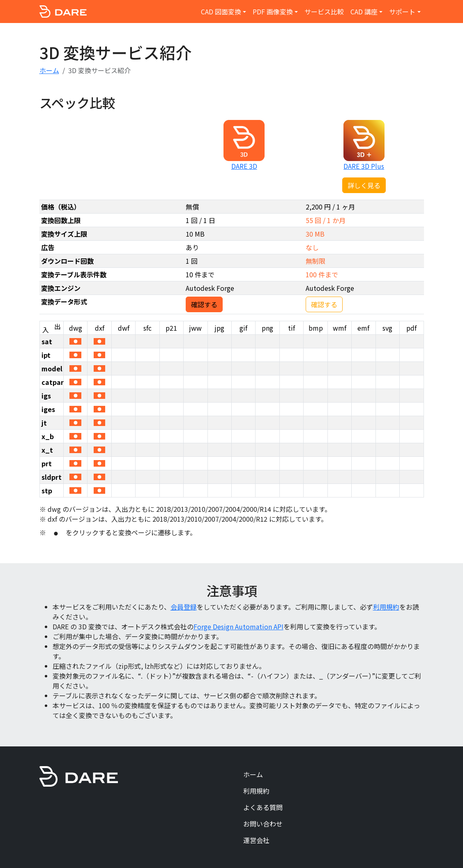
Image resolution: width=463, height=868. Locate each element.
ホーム (49, 70)
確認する (204, 304)
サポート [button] (402, 12)
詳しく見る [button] (364, 185)
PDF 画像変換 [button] (273, 12)
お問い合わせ (263, 824)
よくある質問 (263, 807)
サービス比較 (324, 12)
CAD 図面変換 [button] (221, 12)
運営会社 (256, 840)
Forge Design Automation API (238, 626)
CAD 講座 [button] (364, 12)
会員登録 (184, 607)
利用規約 (386, 607)
